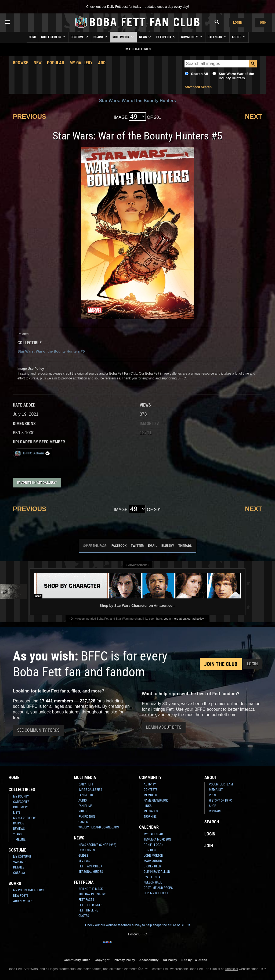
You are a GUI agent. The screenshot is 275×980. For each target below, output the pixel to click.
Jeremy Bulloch (156, 893)
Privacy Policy (124, 960)
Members (150, 795)
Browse (21, 63)
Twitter (137, 546)
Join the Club (221, 664)
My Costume (22, 857)
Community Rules (77, 960)
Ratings (19, 823)
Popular (56, 63)
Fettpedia (166, 37)
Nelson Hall (153, 882)
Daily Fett (86, 784)
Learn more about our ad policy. (184, 619)
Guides (83, 856)
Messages (151, 811)
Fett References (90, 905)
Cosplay (19, 873)
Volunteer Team (221, 784)
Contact (215, 811)
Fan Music (86, 795)
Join (263, 22)
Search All (199, 74)
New (38, 63)
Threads (185, 546)
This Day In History (92, 894)
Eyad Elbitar (153, 877)
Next (254, 116)
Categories (21, 802)
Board (101, 37)
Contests (151, 790)
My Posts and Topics (28, 890)
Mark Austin (153, 861)
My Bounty (21, 796)
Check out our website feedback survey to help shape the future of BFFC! (137, 925)
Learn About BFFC (164, 727)
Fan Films (85, 806)
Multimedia (124, 37)
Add (102, 63)
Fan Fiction (87, 817)
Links (148, 806)
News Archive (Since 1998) (97, 845)
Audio (83, 800)
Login (238, 22)
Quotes (84, 916)
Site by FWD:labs (194, 960)
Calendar (217, 37)
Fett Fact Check (90, 866)
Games (83, 822)
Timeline (19, 839)
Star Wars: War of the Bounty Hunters (236, 76)
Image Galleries (90, 790)
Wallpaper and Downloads (99, 827)
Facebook (119, 546)
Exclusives (87, 850)
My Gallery (81, 63)
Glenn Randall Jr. (157, 872)
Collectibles (54, 37)
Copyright (102, 960)
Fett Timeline (88, 910)
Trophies (150, 817)
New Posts (21, 896)
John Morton (153, 856)
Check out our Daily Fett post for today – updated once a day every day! (137, 7)
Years (17, 834)
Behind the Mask (91, 889)
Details (19, 867)
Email (153, 546)
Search (212, 822)
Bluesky (168, 546)
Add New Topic (24, 901)
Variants (20, 862)
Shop (213, 806)
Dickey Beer (152, 866)
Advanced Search (198, 87)
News (145, 37)
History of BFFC (220, 800)
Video (82, 811)
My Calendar (153, 834)
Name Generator (156, 800)
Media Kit (216, 790)
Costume (80, 37)
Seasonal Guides (91, 872)
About (239, 37)
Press (213, 795)
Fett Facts (86, 900)
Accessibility (149, 960)
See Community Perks (38, 730)
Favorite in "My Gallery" (37, 482)
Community (192, 37)
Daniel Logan (153, 845)
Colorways (21, 807)
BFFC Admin (32, 453)
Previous (30, 116)
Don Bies (150, 850)
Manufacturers (25, 818)
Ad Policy (170, 960)
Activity (150, 784)
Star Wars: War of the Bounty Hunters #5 (51, 351)
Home (33, 37)
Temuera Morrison (157, 839)
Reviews (19, 829)
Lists (17, 813)
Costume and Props (158, 888)
